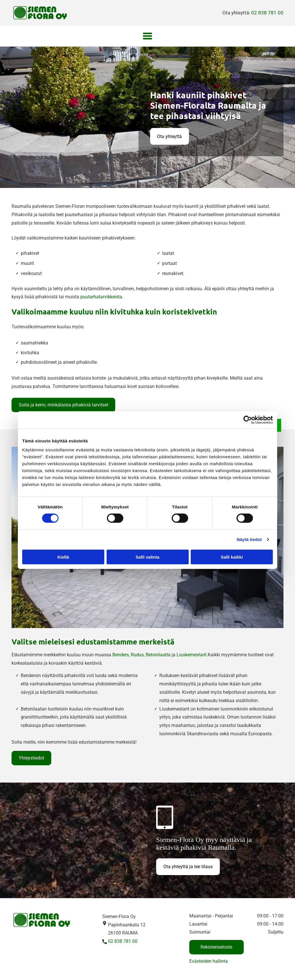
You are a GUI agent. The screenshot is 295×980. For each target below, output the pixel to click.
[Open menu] (147, 36)
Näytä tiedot (249, 539)
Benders (121, 655)
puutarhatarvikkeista (101, 297)
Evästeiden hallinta (209, 961)
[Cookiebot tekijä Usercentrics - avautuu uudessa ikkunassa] (248, 420)
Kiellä (63, 557)
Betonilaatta (158, 655)
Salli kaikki (232, 557)
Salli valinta (148, 557)
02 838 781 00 (267, 13)
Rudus (137, 655)
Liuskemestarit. (192, 655)
